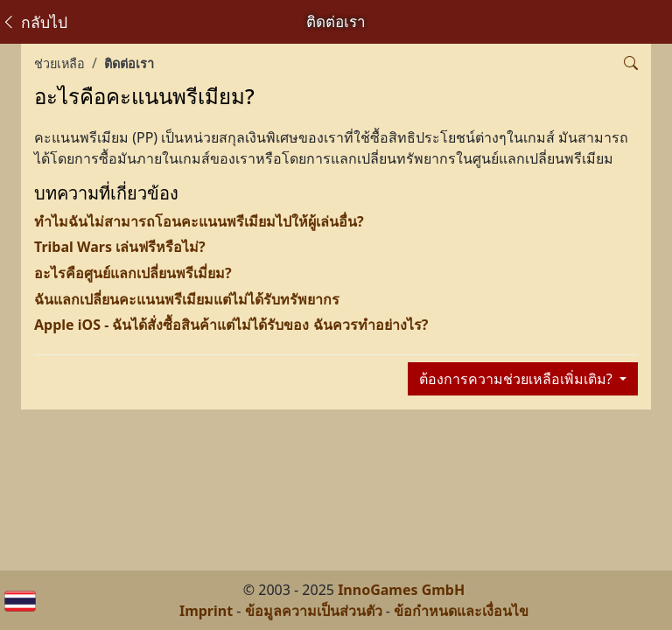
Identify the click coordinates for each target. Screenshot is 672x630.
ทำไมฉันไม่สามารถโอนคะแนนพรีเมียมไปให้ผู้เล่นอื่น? (199, 221)
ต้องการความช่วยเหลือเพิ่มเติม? (518, 379)
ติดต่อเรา (129, 63)
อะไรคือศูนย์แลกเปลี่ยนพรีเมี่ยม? (133, 273)
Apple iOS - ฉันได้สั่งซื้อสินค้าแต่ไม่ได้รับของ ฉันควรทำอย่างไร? (231, 325)
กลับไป (34, 22)
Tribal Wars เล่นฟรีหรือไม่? (120, 247)
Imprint (206, 611)
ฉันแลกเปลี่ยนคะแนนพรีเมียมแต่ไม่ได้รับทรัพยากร (187, 299)
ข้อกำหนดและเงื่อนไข (461, 611)
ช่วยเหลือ (59, 63)
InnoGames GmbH (401, 590)
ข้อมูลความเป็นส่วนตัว (314, 611)
